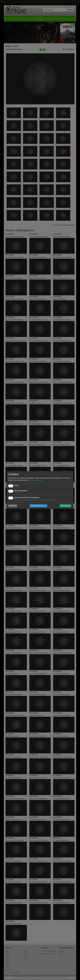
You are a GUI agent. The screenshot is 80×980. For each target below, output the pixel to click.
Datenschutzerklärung (36, 480)
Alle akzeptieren (65, 506)
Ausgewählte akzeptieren (38, 506)
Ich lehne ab (13, 506)
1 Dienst (18, 488)
